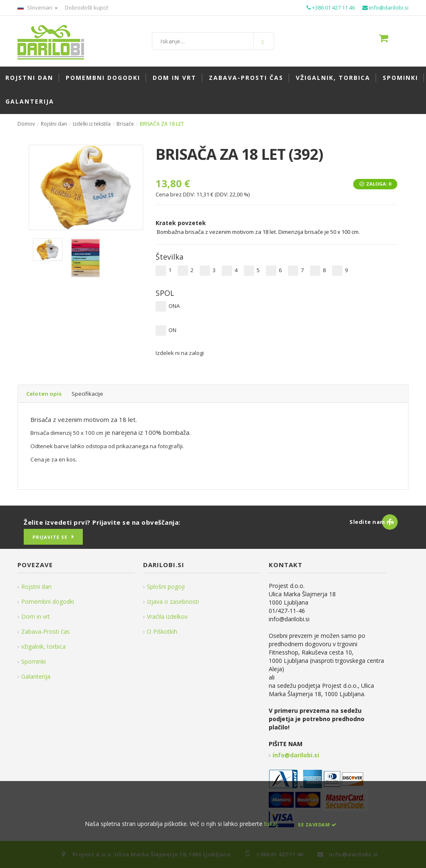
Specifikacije (87, 394)
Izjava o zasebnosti (173, 601)
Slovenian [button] (38, 7)
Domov (26, 124)
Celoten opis (44, 394)
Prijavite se (50, 537)
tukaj (271, 824)
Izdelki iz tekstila (92, 124)
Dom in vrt (36, 616)
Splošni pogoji (166, 587)
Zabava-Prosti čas (46, 631)
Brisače (125, 124)
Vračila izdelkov (167, 616)
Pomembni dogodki (48, 601)
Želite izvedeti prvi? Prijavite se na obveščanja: (102, 522)
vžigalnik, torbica (43, 646)
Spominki (33, 661)
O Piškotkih (162, 631)
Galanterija (36, 676)
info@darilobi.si (296, 755)
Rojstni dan (54, 124)
